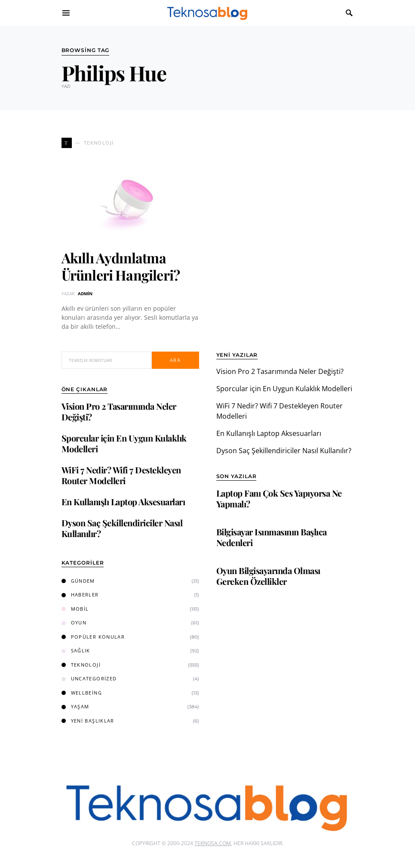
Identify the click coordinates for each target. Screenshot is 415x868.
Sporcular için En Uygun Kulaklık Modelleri (124, 443)
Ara (175, 360)
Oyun (74, 622)
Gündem (78, 581)
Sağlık (76, 650)
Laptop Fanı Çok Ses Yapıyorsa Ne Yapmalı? (279, 498)
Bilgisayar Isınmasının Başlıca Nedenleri (272, 537)
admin (85, 293)
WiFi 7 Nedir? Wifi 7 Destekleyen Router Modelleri (121, 475)
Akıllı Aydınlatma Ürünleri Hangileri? (121, 266)
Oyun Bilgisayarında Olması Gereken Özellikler (268, 576)
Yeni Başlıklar (88, 721)
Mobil (75, 609)
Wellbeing (82, 693)
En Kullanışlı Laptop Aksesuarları (123, 502)
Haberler (80, 595)
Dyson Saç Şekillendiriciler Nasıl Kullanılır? (122, 528)
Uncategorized (89, 678)
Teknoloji (81, 665)
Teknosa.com (213, 843)
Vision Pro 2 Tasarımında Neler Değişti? (119, 411)
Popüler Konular (93, 637)
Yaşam (75, 706)
